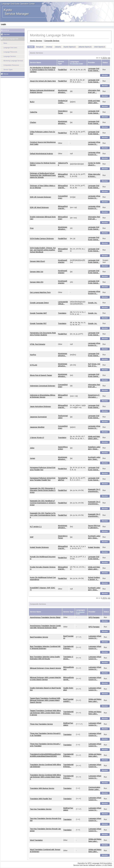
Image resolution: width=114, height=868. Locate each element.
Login (3, 24)
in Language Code (76, 64)
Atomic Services (36, 41)
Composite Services (52, 41)
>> (109, 58)
